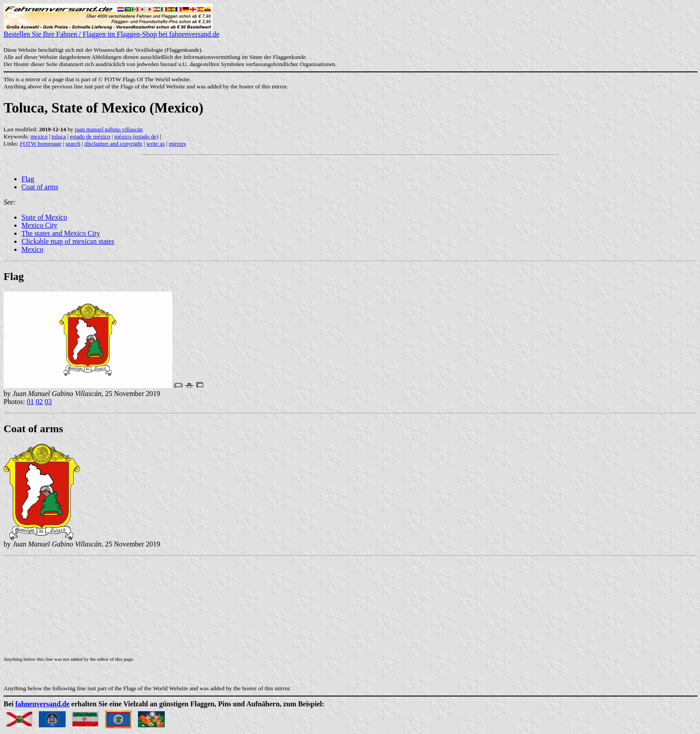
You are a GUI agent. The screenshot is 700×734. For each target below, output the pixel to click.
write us (156, 144)
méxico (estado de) (136, 136)
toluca (59, 136)
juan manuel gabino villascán (109, 129)
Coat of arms (40, 187)
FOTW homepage (40, 144)
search (73, 144)
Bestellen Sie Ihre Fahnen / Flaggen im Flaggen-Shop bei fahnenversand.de (111, 31)
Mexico (32, 249)
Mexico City (39, 225)
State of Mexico (44, 217)
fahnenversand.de (42, 704)
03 (48, 402)
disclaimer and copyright (113, 144)
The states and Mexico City (61, 233)
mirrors (177, 144)
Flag (28, 179)
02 (39, 402)
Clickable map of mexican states (68, 241)
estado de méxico (90, 136)
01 (30, 402)
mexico (39, 136)
